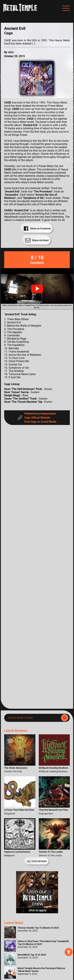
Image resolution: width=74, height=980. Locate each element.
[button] (37, 289)
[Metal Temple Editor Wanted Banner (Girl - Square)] (37, 912)
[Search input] (34, 718)
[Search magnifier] (65, 718)
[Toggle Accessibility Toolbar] (69, 952)
